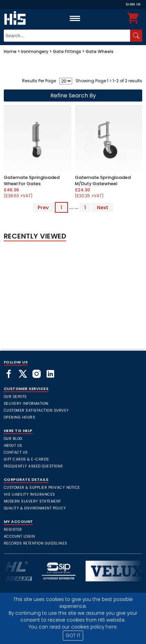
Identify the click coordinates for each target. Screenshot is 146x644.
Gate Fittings (67, 51)
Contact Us (16, 452)
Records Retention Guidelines (36, 543)
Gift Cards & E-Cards (26, 459)
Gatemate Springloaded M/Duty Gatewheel (103, 181)
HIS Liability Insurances (30, 494)
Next (103, 207)
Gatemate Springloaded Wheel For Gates (32, 181)
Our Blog (13, 439)
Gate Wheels (100, 51)
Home (10, 51)
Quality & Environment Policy (35, 508)
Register (13, 530)
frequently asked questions (33, 466)
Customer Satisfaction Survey (36, 410)
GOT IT (73, 636)
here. (112, 627)
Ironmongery (35, 51)
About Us (13, 446)
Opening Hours (20, 417)
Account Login (20, 536)
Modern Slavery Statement (32, 501)
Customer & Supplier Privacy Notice (42, 488)
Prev (43, 207)
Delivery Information (26, 404)
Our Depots (15, 397)
